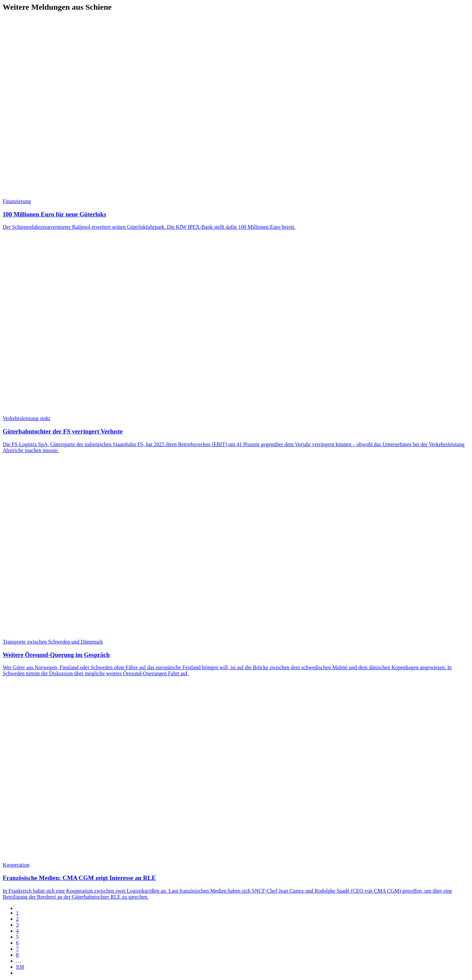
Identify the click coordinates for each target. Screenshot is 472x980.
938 (20, 967)
